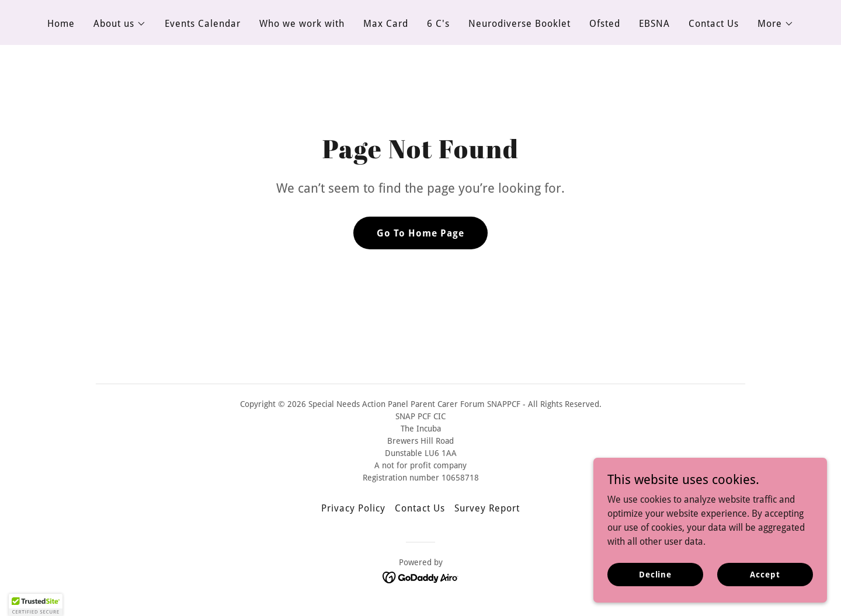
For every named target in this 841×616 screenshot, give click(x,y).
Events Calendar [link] (203, 24)
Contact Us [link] (714, 24)
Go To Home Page (420, 233)
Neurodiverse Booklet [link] (519, 24)
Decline (655, 574)
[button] (120, 24)
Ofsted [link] (605, 24)
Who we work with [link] (302, 24)
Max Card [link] (386, 24)
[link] (421, 577)
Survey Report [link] (487, 508)
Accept (765, 574)
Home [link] (61, 24)
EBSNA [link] (654, 24)
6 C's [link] (438, 24)
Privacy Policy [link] (353, 508)
